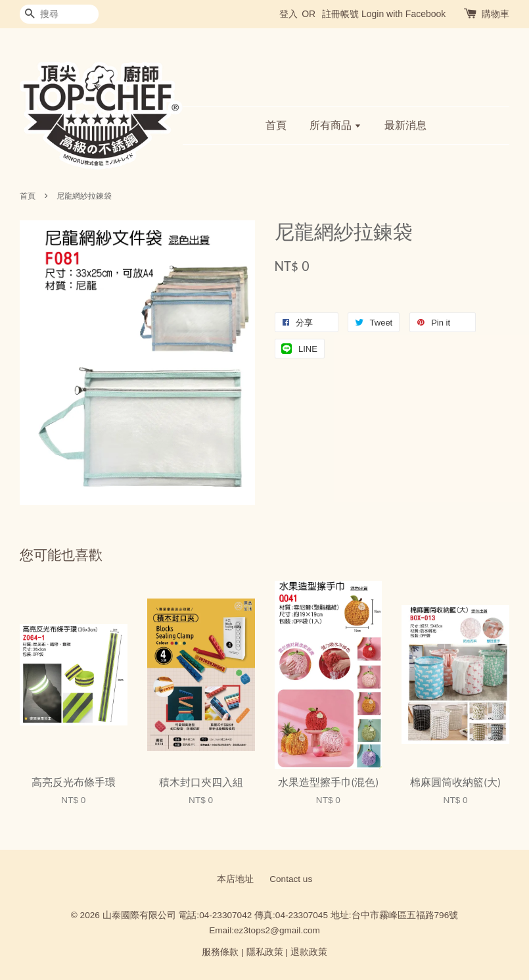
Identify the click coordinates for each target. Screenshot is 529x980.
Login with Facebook (403, 14)
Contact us (291, 879)
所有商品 (335, 125)
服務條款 (220, 952)
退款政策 (309, 952)
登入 (288, 14)
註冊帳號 (340, 14)
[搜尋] (59, 14)
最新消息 (405, 125)
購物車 (495, 14)
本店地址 (235, 879)
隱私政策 (265, 952)
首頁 (276, 125)
